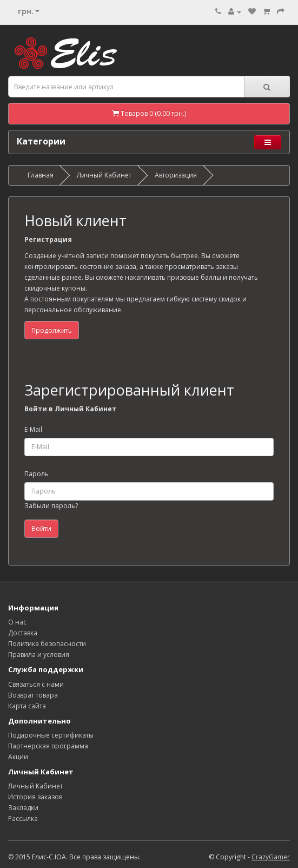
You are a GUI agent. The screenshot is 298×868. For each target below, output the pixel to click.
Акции (18, 757)
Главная (41, 175)
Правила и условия (39, 655)
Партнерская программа (48, 746)
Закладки (23, 808)
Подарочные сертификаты (51, 735)
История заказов (35, 797)
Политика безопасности (47, 644)
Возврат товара (33, 695)
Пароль (37, 474)
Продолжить (52, 330)
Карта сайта (27, 706)
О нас (17, 622)
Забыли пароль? (51, 506)
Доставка (23, 633)
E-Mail (33, 429)
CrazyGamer (271, 857)
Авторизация (176, 175)
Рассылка (23, 818)
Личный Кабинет (104, 175)
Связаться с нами (36, 684)
